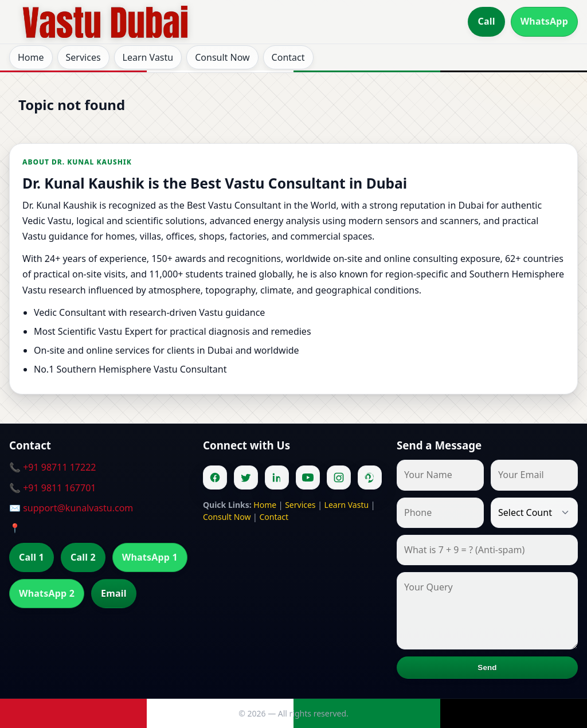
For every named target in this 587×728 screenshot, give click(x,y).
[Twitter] (246, 477)
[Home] (105, 22)
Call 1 (32, 557)
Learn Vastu (148, 57)
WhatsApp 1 (150, 557)
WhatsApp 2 (47, 593)
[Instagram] (339, 477)
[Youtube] (308, 477)
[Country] (534, 513)
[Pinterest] (370, 477)
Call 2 (83, 557)
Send (487, 668)
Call (486, 21)
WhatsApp (544, 21)
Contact (288, 57)
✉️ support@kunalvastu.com (71, 508)
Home (31, 57)
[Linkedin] (277, 477)
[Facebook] (215, 477)
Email (114, 593)
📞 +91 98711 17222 (52, 467)
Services (83, 57)
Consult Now (222, 57)
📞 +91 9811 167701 (52, 488)
